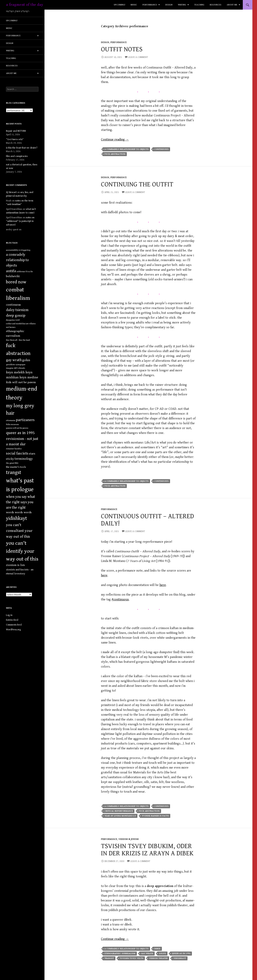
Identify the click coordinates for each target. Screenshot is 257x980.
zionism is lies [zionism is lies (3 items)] (15, 565)
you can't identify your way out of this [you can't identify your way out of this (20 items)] (22, 551)
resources (216, 5)
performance (150, 5)
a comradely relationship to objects (126, 149)
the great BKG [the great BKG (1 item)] (12, 463)
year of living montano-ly (120, 816)
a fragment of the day (25, 5)
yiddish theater (158, 958)
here (104, 575)
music (134, 5)
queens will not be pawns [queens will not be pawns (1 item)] (17, 428)
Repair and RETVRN (16, 131)
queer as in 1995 (181, 953)
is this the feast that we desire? (22, 148)
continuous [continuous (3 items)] (13, 305)
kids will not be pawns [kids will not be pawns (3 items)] (21, 382)
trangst (109, 958)
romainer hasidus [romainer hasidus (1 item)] (14, 449)
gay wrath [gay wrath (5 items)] (14, 360)
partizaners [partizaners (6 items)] (25, 420)
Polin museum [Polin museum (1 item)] (12, 424)
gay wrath (147, 953)
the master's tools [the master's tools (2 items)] (16, 467)
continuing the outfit (137, 184)
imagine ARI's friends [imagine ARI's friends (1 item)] (16, 368)
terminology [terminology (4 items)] (24, 459)
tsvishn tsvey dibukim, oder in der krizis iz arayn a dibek (147, 850)
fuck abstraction (115, 154)
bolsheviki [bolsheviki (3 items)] (13, 276)
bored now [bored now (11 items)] (16, 282)
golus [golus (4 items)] (26, 360)
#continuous (120, 600)
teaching (199, 5)
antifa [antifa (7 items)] (11, 271)
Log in (9, 615)
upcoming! (119, 5)
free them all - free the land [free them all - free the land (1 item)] (18, 340)
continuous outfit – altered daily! (147, 520)
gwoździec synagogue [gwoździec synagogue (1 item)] (16, 365)
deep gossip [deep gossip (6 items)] (16, 315)
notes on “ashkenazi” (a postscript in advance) (20, 221)
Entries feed (12, 620)
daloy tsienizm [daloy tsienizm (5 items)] (17, 310)
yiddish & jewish (128, 839)
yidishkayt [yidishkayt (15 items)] (17, 518)
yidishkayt (180, 958)
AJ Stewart (11, 192)
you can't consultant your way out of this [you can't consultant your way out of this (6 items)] (19, 531)
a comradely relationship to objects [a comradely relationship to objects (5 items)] (17, 260)
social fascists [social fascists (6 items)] (17, 453)
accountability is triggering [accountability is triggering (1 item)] (18, 250)
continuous (161, 149)
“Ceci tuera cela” (15, 139)
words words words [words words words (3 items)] (19, 512)
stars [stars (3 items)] (32, 454)
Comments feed (14, 625)
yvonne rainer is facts (155, 816)
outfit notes (122, 49)
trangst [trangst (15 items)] (14, 473)
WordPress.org (13, 630)
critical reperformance (119, 811)
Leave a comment (138, 57)
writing (182, 5)
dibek (157, 949)
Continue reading (115, 140)
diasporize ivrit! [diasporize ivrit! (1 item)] (13, 320)
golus (162, 953)
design (169, 5)
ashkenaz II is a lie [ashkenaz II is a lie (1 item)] (25, 272)
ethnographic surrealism (120, 953)
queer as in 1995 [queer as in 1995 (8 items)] (20, 433)
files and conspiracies (17, 156)
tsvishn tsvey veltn (132, 958)
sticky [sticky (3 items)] (10, 459)
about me (232, 5)
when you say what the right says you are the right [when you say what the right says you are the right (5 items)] (21, 502)
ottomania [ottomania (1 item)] (11, 420)
